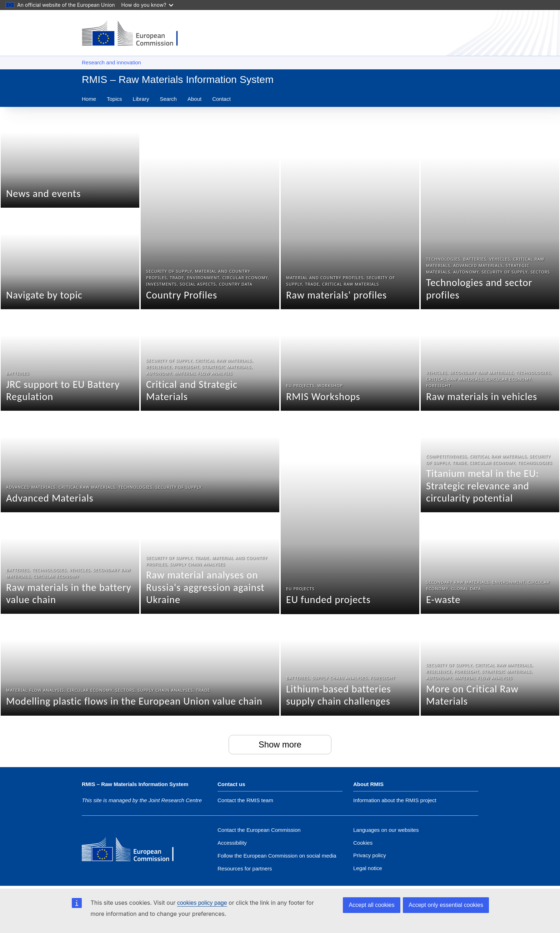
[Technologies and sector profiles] (490, 208)
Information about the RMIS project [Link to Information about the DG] (395, 801)
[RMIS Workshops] (350, 361)
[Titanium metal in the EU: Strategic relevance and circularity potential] (490, 462)
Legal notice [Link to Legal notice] (368, 868)
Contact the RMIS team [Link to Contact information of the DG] (245, 801)
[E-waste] (490, 564)
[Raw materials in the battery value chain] (70, 564)
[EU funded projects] (350, 513)
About (194, 99)
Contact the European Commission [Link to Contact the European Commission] (259, 830)
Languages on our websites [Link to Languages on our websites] (386, 830)
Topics (114, 99)
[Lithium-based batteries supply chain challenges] (350, 666)
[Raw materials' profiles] (350, 208)
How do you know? (147, 5)
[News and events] (70, 158)
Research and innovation (111, 62)
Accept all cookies (371, 905)
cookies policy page (202, 903)
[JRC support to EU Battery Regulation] (70, 361)
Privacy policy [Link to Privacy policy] (370, 855)
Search (168, 99)
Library (141, 99)
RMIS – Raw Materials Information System (178, 79)
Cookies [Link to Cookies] (363, 843)
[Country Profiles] (210, 208)
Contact (221, 99)
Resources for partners (245, 868)
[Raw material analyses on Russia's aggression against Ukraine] (210, 564)
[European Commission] (134, 850)
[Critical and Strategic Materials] (210, 361)
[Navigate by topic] (70, 259)
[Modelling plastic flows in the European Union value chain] (140, 666)
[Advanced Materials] (140, 462)
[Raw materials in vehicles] (490, 361)
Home (89, 99)
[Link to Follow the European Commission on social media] (277, 856)
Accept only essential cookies (446, 905)
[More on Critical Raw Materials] (490, 666)
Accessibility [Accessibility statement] (232, 843)
